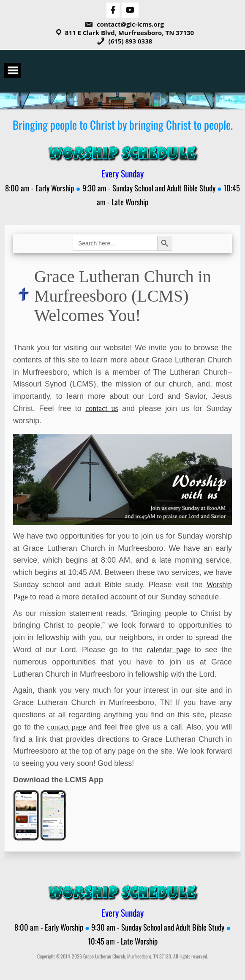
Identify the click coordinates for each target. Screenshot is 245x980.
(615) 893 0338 (124, 41)
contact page (66, 727)
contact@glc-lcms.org (124, 24)
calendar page (169, 650)
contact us (102, 408)
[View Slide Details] (122, 479)
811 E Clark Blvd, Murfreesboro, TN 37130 (129, 33)
